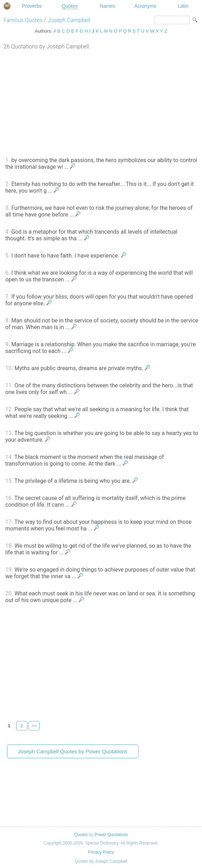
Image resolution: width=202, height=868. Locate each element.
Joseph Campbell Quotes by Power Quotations (73, 751)
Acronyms (145, 6)
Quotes (70, 6)
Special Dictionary (7, 6)
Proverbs (32, 6)
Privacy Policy (101, 852)
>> (34, 726)
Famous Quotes (23, 20)
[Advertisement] (101, 102)
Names (107, 6)
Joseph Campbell (69, 20)
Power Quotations (111, 835)
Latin (183, 6)
